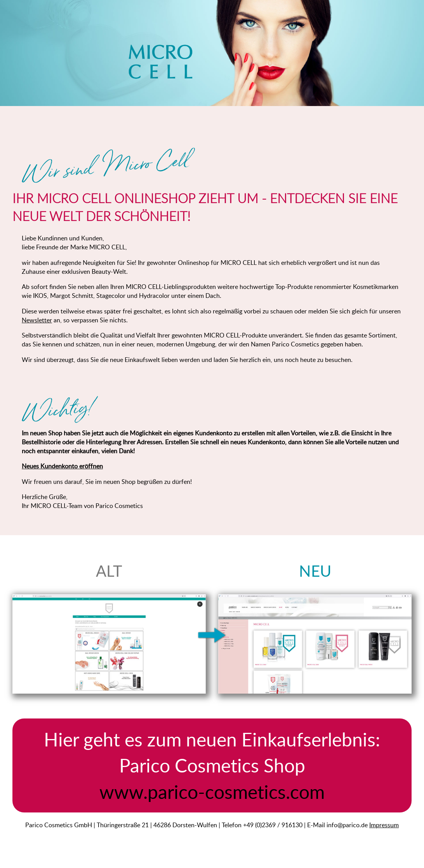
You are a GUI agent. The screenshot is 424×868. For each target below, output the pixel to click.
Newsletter (37, 320)
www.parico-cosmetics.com (212, 791)
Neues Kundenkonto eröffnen (62, 466)
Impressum (384, 825)
